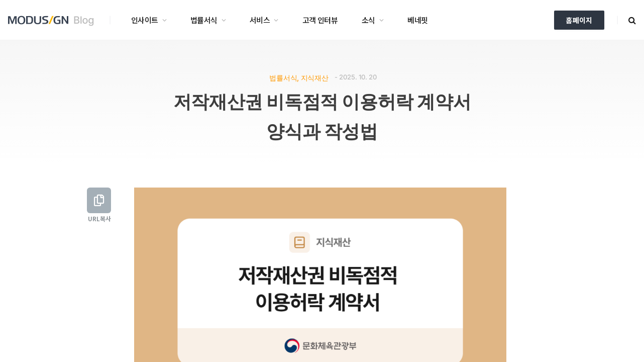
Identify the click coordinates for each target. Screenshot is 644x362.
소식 (368, 20)
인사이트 (145, 20)
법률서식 (204, 20)
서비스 (260, 20)
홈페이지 (579, 20)
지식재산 (315, 78)
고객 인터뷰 (320, 20)
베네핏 (417, 20)
